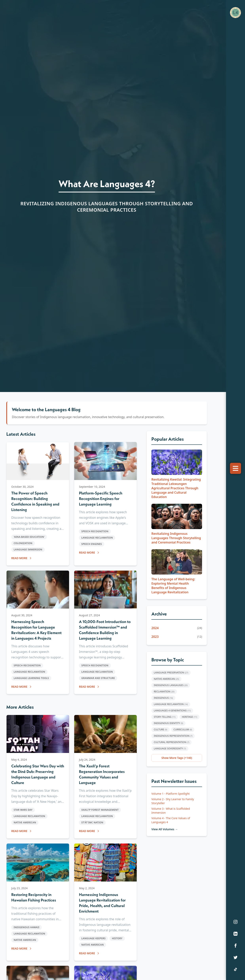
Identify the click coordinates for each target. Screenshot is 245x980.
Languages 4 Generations (172, 711)
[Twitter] (236, 957)
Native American (166, 679)
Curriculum (183, 730)
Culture (160, 730)
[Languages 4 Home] (236, 13)
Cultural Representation (171, 742)
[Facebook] (236, 946)
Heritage (189, 717)
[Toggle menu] (236, 468)
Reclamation (164, 692)
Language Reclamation (171, 704)
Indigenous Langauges (171, 685)
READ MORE (22, 558)
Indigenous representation (173, 736)
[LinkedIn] (236, 934)
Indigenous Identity (168, 723)
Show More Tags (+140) (177, 758)
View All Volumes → (165, 829)
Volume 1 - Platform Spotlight (170, 794)
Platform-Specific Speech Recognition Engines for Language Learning (101, 499)
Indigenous (163, 698)
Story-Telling (165, 717)
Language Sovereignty (170, 748)
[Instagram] (236, 922)
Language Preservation (171, 673)
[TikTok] (236, 969)
